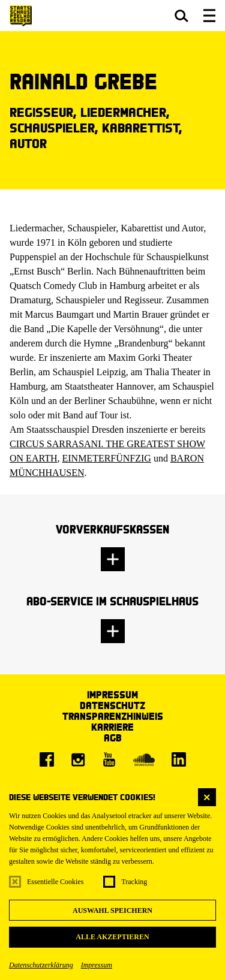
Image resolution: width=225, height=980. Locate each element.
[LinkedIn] (179, 759)
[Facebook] (47, 759)
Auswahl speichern (112, 910)
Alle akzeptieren (112, 937)
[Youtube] (109, 759)
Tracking (134, 882)
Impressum (97, 965)
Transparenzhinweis (113, 716)
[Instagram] (78, 759)
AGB (113, 738)
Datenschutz (112, 705)
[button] (181, 16)
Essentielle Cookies (55, 882)
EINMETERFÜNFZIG (106, 458)
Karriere (112, 727)
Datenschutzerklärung (41, 965)
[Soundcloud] (144, 759)
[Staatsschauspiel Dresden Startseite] (21, 16)
